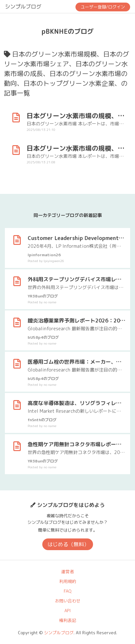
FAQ (68, 591)
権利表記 (68, 620)
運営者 (67, 572)
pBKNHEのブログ (68, 31)
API (67, 611)
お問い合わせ (68, 601)
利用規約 (68, 581)
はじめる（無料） (68, 544)
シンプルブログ (23, 6)
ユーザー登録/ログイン (103, 7)
